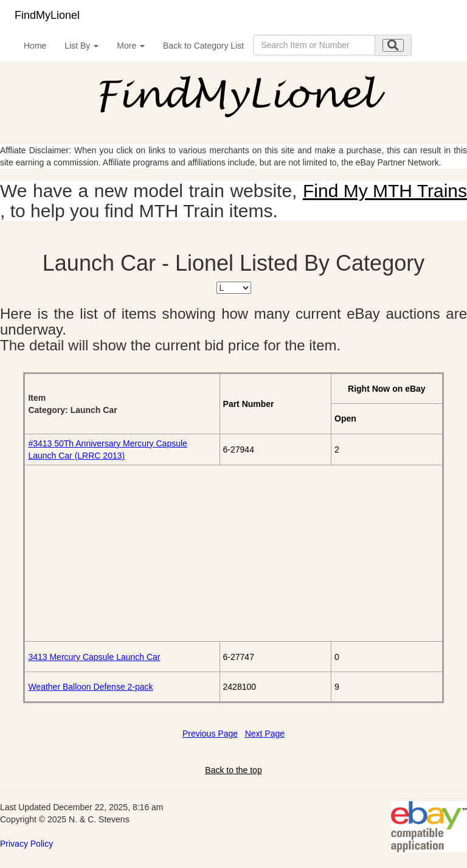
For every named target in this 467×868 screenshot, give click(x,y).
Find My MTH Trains (385, 191)
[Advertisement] (233, 553)
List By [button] (81, 46)
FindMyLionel (47, 15)
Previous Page (210, 734)
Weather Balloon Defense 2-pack (90, 687)
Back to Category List (203, 46)
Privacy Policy (26, 844)
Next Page (265, 734)
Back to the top (233, 770)
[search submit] (393, 45)
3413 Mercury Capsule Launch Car (94, 657)
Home (35, 46)
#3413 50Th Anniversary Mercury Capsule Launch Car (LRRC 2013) (107, 450)
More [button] (131, 46)
